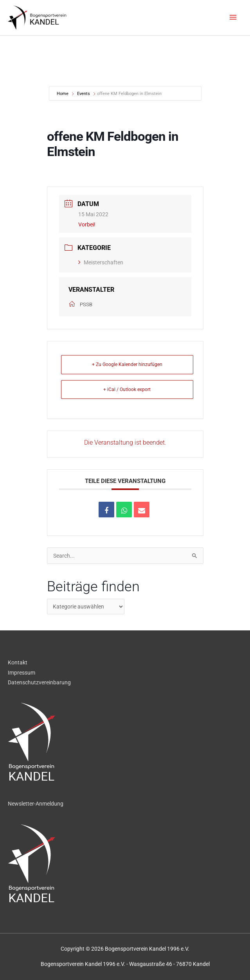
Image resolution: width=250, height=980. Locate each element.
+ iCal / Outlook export (127, 389)
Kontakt (18, 662)
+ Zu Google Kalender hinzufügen (127, 364)
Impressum (22, 673)
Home (63, 94)
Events (84, 94)
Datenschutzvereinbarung (39, 682)
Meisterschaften (101, 262)
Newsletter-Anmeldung (36, 804)
